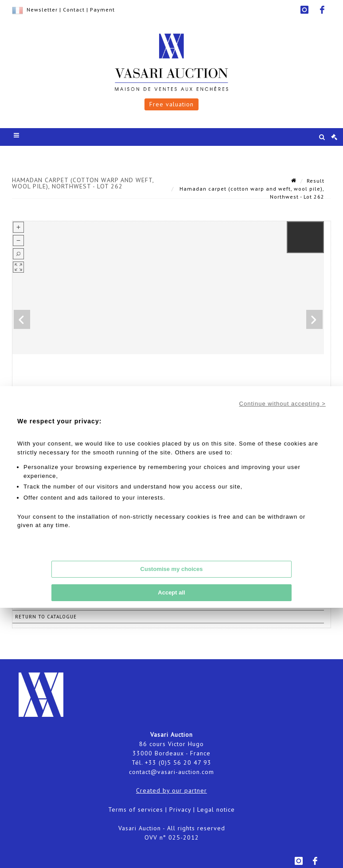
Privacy (180, 809)
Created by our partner (171, 790)
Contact (74, 10)
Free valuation (171, 104)
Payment (102, 10)
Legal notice (216, 809)
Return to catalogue (46, 617)
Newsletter (42, 10)
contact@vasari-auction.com (171, 772)
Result (316, 181)
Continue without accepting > (283, 404)
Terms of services (136, 809)
